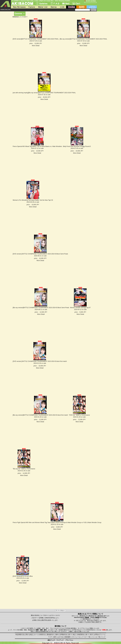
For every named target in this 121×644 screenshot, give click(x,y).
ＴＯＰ (50, 637)
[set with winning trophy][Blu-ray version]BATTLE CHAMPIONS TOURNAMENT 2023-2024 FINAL (44, 93)
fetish (71, 7)
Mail (66, 3)
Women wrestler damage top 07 (80, 308)
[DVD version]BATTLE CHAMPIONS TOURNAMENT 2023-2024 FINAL (36, 39)
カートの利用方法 (40, 635)
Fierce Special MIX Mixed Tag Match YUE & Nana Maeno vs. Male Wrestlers (37, 146)
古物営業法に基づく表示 (85, 635)
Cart (76, 3)
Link (62, 7)
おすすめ (60, 637)
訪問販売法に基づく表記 (68, 635)
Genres (53, 7)
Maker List (43, 7)
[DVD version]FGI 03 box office (23, 576)
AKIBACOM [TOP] (5, 10)
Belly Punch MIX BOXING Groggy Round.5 (77, 146)
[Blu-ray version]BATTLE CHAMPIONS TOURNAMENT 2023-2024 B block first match (40, 415)
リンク (103, 637)
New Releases (19, 7)
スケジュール (76, 637)
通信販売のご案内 (53, 635)
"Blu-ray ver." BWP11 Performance (24, 469)
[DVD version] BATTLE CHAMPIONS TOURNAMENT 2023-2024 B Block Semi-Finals (40, 254)
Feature (32, 7)
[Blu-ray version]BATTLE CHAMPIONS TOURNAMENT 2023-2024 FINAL (83, 39)
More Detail (36, 46)
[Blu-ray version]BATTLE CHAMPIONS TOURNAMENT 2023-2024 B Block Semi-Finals (41, 308)
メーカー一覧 (86, 637)
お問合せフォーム (100, 635)
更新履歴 (67, 637)
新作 (55, 637)
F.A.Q (55, 3)
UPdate (42, 3)
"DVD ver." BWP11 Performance (79, 415)
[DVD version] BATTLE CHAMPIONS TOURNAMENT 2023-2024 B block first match (40, 361)
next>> (25, 17)
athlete (92, 7)
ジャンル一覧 (96, 637)
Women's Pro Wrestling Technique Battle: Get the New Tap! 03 (33, 200)
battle (81, 7)
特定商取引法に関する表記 (24, 635)
